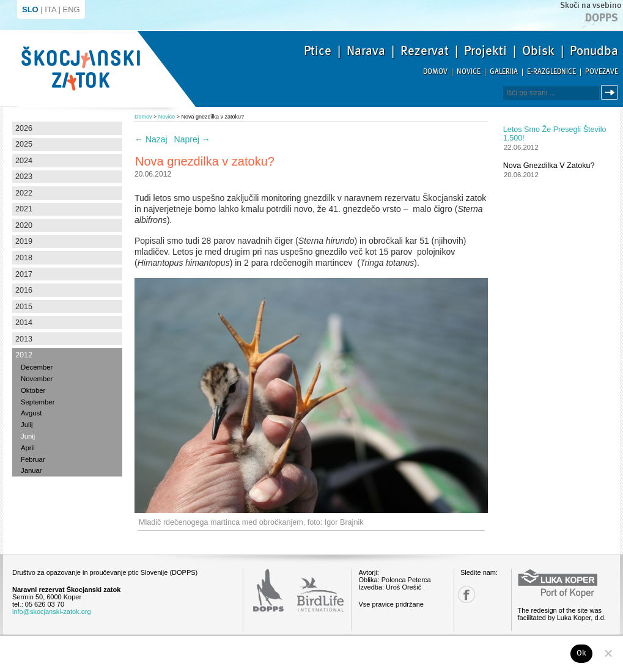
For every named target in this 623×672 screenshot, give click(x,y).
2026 (24, 128)
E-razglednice (551, 72)
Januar (31, 470)
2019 (24, 241)
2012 (24, 355)
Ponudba (594, 51)
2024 (24, 161)
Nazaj (151, 139)
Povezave (602, 72)
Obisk (538, 51)
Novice (469, 72)
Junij (28, 436)
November (37, 379)
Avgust (31, 413)
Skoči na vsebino (591, 5)
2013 (24, 339)
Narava (366, 51)
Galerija (504, 72)
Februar (33, 459)
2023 (24, 177)
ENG (72, 9)
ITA (50, 9)
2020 (24, 225)
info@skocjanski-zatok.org (52, 612)
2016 (24, 290)
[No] (608, 653)
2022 (24, 193)
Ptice (318, 51)
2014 (24, 323)
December (37, 367)
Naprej (192, 139)
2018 (24, 258)
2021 (24, 209)
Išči (611, 93)
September (38, 402)
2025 (24, 144)
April (28, 448)
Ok (582, 653)
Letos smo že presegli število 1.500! (555, 134)
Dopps (602, 18)
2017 (24, 274)
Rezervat (425, 51)
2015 (24, 307)
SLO (30, 9)
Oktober (33, 390)
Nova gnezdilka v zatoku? (549, 166)
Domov (435, 72)
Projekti (485, 51)
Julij (27, 425)
